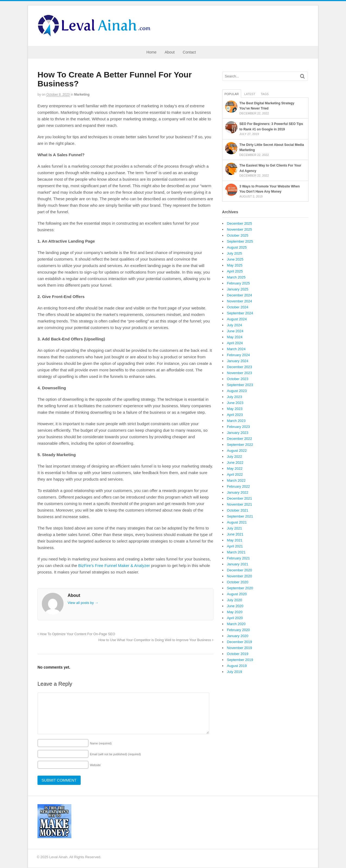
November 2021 (240, 504)
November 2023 (240, 373)
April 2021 (235, 546)
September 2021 (240, 516)
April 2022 (235, 474)
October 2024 (238, 307)
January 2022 (238, 492)
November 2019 (240, 648)
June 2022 (235, 463)
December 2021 (240, 498)
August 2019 (237, 666)
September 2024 (240, 313)
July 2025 (235, 253)
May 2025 (235, 265)
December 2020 (240, 570)
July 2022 (235, 457)
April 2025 (235, 271)
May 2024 (235, 337)
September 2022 (240, 445)
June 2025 (235, 259)
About (170, 52)
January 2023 (238, 433)
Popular (232, 94)
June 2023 (235, 403)
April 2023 (235, 415)
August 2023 (237, 391)
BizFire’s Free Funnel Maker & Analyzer (114, 565)
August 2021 (237, 522)
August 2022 (237, 451)
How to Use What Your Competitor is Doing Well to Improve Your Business (156, 640)
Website (95, 765)
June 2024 (235, 331)
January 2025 (238, 289)
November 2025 (240, 229)
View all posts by (83, 603)
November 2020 (240, 576)
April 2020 (235, 618)
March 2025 (236, 277)
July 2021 (235, 528)
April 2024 (235, 343)
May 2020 (235, 612)
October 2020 (238, 582)
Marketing (82, 95)
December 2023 (240, 367)
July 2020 (235, 600)
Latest (250, 94)
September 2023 (240, 385)
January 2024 (238, 361)
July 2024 (235, 325)
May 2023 (235, 409)
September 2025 (240, 241)
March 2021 (236, 552)
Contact (189, 52)
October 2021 (238, 510)
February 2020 (239, 630)
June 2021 (235, 534)
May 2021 (235, 540)
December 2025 (240, 223)
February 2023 (239, 427)
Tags (265, 94)
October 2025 (238, 235)
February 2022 (239, 486)
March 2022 (236, 480)
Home (151, 52)
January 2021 (238, 564)
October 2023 (238, 379)
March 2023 (236, 421)
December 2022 (240, 439)
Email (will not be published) (115, 754)
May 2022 (235, 469)
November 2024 (240, 301)
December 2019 (240, 642)
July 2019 (235, 672)
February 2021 (239, 558)
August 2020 (237, 594)
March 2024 (236, 349)
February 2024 (239, 355)
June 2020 (235, 606)
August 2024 (237, 319)
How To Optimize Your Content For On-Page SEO (76, 634)
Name (101, 743)
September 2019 (240, 660)
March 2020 (236, 624)
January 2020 (238, 636)
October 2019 (238, 654)
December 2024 (240, 295)
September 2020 (240, 588)
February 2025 (239, 283)
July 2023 (235, 397)
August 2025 (237, 247)
